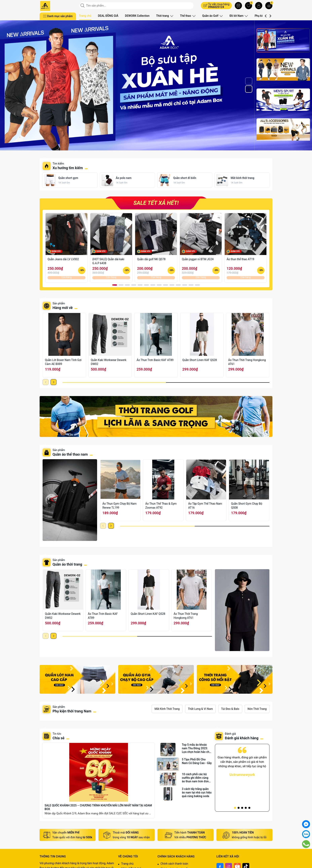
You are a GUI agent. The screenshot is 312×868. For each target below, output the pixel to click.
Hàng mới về (63, 308)
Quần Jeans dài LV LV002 (63, 259)
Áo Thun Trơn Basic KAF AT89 (155, 360)
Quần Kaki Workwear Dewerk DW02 (109, 362)
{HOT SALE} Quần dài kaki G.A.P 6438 (108, 261)
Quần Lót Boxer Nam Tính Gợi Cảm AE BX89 (63, 362)
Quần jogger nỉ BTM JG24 (198, 259)
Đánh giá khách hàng (242, 738)
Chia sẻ (58, 738)
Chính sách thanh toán (174, 864)
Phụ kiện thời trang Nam (72, 711)
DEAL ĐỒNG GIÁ (108, 16)
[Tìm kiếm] (83, 6)
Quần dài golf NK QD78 (151, 259)
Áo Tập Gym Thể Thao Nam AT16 (205, 506)
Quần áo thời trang (67, 564)
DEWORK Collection (137, 16)
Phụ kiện (259, 16)
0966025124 (216, 7)
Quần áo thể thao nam (71, 454)
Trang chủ (85, 16)
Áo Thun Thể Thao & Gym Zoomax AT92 (161, 506)
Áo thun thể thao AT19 (240, 259)
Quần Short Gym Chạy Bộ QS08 (247, 506)
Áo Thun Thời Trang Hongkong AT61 (247, 362)
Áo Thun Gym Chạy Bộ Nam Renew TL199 (120, 506)
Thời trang (164, 16)
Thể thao (187, 16)
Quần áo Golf (211, 16)
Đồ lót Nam (236, 16)
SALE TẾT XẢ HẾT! (156, 203)
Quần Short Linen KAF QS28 (200, 360)
